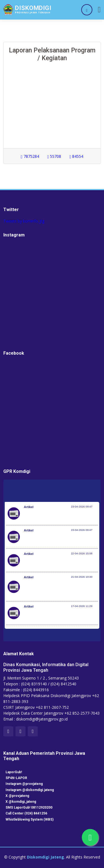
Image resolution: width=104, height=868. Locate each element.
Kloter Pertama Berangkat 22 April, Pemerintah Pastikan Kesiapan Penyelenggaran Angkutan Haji (54, 589)
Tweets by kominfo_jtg (24, 221)
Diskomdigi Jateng (45, 857)
